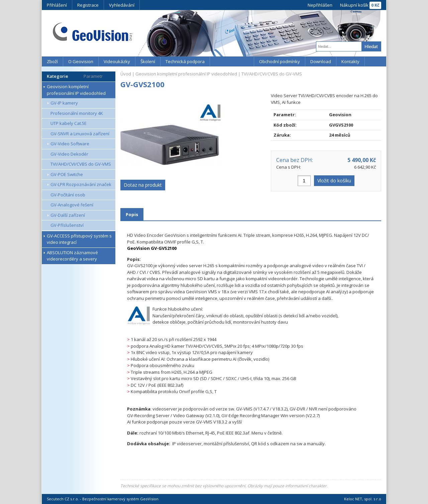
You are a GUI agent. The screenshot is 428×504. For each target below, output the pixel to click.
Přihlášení (57, 5)
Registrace (88, 5)
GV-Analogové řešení (72, 205)
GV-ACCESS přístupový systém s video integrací (79, 239)
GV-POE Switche (67, 174)
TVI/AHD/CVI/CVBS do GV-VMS (81, 164)
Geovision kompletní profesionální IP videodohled (76, 90)
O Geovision (81, 61)
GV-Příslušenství (67, 225)
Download (321, 61)
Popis (132, 214)
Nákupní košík (354, 5)
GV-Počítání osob (68, 195)
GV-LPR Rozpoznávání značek (81, 184)
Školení (148, 61)
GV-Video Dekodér (69, 154)
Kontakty (350, 61)
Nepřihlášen (320, 5)
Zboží (52, 61)
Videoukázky (117, 61)
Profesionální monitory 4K (77, 113)
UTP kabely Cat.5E (69, 123)
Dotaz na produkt (143, 185)
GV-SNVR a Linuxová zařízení (80, 134)
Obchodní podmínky (280, 61)
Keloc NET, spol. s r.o (363, 499)
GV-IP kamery (64, 103)
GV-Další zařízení (68, 215)
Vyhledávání (122, 5)
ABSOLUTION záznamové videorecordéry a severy (72, 256)
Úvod (126, 74)
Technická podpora (185, 61)
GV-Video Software (70, 144)
